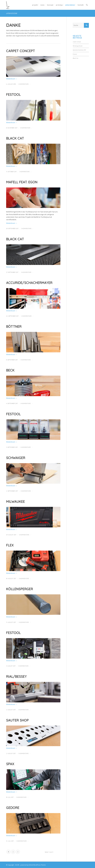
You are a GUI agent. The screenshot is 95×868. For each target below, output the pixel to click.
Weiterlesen (12, 79)
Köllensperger (20, 589)
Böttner (14, 327)
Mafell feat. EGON (22, 182)
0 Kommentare (24, 84)
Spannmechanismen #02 (79, 50)
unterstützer (12, 13)
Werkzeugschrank (78, 46)
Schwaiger (16, 458)
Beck (10, 370)
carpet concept (21, 51)
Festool (13, 95)
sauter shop (17, 720)
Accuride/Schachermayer (29, 283)
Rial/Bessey (16, 677)
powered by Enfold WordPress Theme (33, 865)
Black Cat (15, 138)
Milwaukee (16, 502)
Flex (10, 545)
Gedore (13, 808)
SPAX (10, 764)
